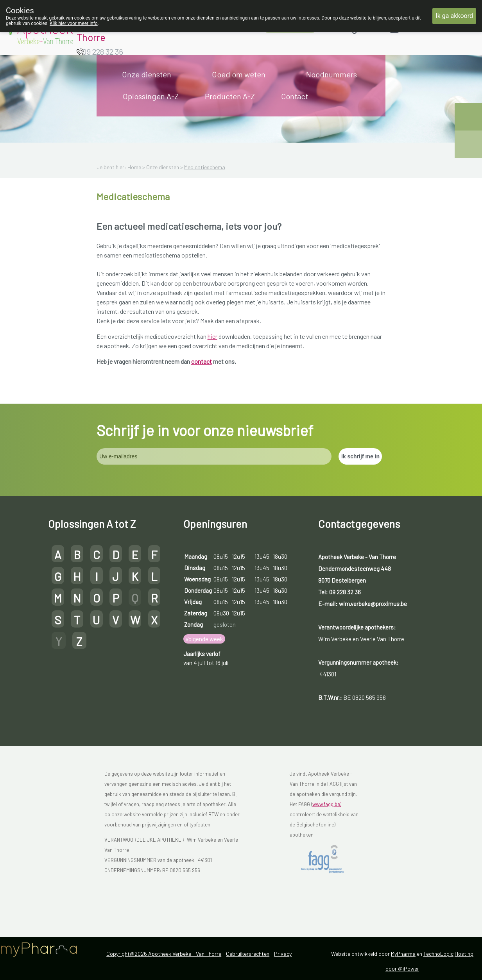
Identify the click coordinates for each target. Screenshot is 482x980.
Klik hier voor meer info (74, 23)
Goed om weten (239, 74)
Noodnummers (331, 74)
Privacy (283, 954)
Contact (295, 96)
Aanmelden (422, 28)
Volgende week (204, 639)
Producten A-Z (230, 96)
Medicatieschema (205, 167)
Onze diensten (147, 74)
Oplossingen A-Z (151, 96)
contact (202, 361)
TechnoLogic (438, 954)
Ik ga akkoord (454, 16)
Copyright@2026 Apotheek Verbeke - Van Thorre (164, 954)
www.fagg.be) (327, 804)
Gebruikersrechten (248, 954)
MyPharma (403, 954)
